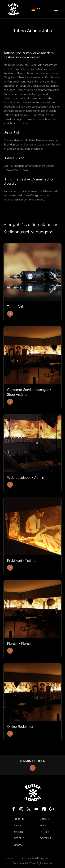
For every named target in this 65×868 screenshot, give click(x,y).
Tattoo (44, 832)
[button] (56, 9)
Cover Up (46, 838)
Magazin (45, 819)
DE (36, 9)
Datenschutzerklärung (32, 858)
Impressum (9, 858)
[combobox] (36, 9)
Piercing (19, 838)
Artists (18, 832)
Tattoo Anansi (20, 863)
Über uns (19, 819)
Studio (18, 845)
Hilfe (43, 826)
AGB (49, 858)
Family (17, 826)
